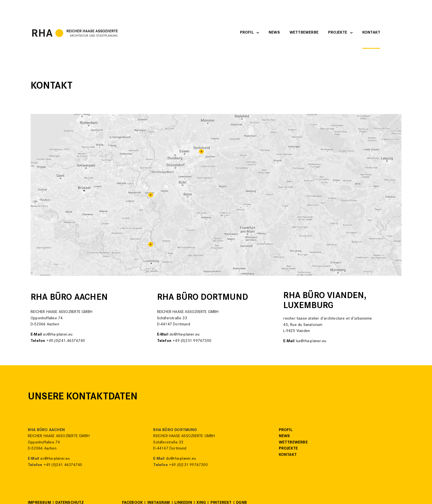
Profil (249, 33)
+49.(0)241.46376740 (66, 341)
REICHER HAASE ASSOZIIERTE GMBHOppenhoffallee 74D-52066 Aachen (59, 443)
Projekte (340, 33)
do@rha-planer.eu (184, 335)
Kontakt (371, 33)
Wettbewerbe (304, 33)
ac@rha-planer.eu (58, 335)
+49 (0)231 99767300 (192, 341)
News (274, 33)
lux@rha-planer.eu (311, 341)
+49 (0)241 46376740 (63, 465)
